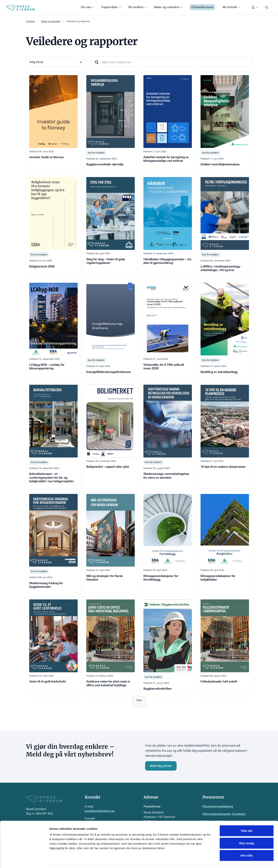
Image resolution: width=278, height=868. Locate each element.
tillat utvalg (246, 831)
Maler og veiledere (51, 21)
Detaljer (201, 861)
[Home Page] (20, 8)
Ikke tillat (247, 843)
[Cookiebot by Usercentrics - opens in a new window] (24, 861)
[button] (87, 8)
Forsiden (31, 21)
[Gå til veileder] (53, 122)
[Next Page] (139, 701)
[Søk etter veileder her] (172, 62)
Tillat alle (247, 818)
